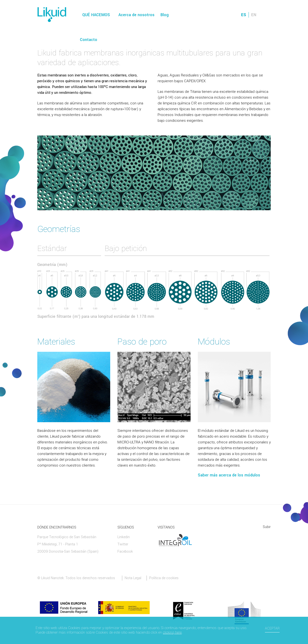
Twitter (123, 544)
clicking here (172, 632)
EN (254, 15)
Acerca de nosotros (136, 15)
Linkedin (124, 537)
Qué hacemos (96, 15)
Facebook (125, 552)
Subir (267, 527)
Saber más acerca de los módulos (229, 475)
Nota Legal (133, 578)
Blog (165, 15)
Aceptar (272, 628)
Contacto (89, 40)
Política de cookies (164, 578)
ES (244, 15)
